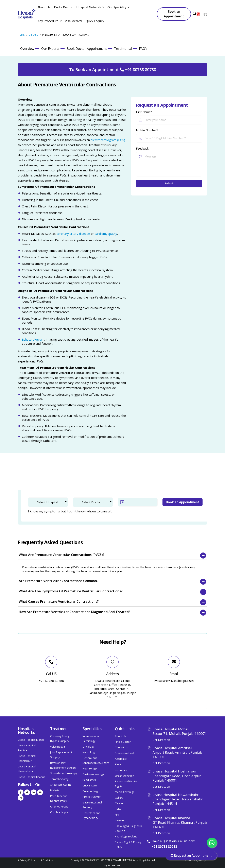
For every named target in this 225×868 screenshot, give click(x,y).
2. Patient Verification (74, 475)
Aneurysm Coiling (61, 785)
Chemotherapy (59, 807)
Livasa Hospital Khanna (32, 777)
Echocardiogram (33, 339)
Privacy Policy (27, 860)
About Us (44, 7)
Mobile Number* (147, 130)
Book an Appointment (174, 14)
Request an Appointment (191, 856)
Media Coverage (125, 792)
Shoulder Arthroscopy (64, 773)
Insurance (121, 770)
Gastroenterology (93, 774)
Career (119, 803)
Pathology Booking (126, 837)
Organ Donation (125, 776)
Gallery (119, 798)
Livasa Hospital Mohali (31, 740)
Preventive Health (126, 753)
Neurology (89, 752)
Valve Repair (58, 747)
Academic (121, 759)
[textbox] (51, 502)
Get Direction (161, 740)
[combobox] (48, 502)
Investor (120, 820)
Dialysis (55, 790)
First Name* (144, 112)
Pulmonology (90, 791)
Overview (27, 49)
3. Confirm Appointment (118, 475)
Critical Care (90, 786)
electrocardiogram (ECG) (108, 140)
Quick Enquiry (95, 21)
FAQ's (143, 49)
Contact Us (121, 747)
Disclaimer (49, 860)
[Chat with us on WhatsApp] (212, 843)
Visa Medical (73, 21)
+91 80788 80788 (164, 847)
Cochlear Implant (60, 812)
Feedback (142, 148)
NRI (117, 815)
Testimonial (123, 49)
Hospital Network (90, 7)
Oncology (88, 747)
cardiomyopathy (106, 234)
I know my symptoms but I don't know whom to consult (70, 511)
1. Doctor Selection (34, 475)
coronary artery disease (73, 234)
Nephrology (90, 769)
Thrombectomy (59, 779)
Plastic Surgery (91, 797)
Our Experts (50, 49)
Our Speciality (118, 7)
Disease (33, 35)
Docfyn (203, 860)
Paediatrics (89, 780)
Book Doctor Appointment (87, 49)
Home (21, 35)
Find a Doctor (63, 7)
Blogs (118, 764)
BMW (118, 809)
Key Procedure (49, 21)
